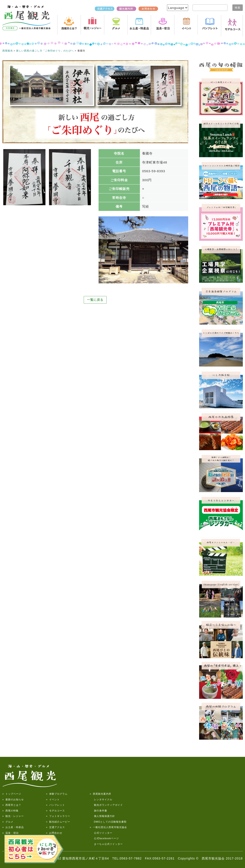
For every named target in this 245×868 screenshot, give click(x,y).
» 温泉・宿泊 (10, 833)
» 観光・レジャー (13, 816)
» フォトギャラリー (58, 816)
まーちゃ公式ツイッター (106, 844)
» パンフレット (56, 805)
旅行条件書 (98, 811)
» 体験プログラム (57, 794)
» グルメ (8, 822)
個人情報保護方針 (102, 816)
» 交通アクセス (56, 827)
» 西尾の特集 (10, 811)
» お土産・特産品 (13, 827)
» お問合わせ (54, 833)
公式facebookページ (104, 838)
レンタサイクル (101, 799)
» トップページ (12, 794)
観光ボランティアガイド (106, 805)
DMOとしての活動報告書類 (108, 822)
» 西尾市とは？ (12, 805)
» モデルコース (56, 811)
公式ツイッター (101, 833)
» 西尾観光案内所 (101, 794)
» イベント (53, 799)
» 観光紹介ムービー (58, 822)
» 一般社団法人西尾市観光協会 (108, 827)
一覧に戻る (95, 300)
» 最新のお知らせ (13, 799)
